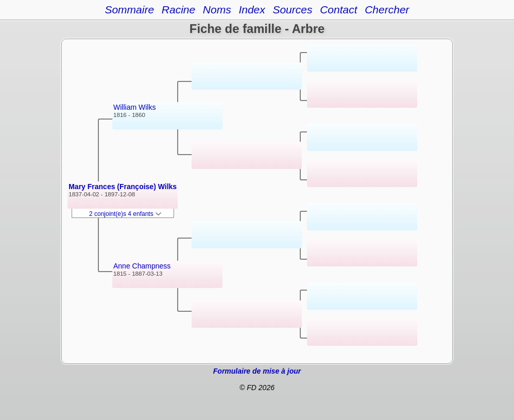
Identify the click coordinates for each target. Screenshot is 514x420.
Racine (178, 10)
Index (252, 10)
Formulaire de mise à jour (257, 371)
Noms (217, 10)
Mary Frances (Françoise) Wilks (123, 187)
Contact (338, 10)
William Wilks (134, 107)
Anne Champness (142, 266)
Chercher (387, 10)
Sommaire (129, 10)
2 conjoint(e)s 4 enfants (125, 214)
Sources (292, 10)
